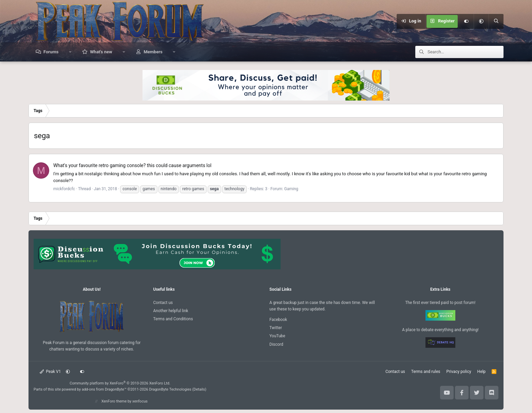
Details (199, 389)
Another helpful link (171, 311)
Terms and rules (426, 372)
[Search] (496, 21)
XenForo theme (114, 401)
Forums (51, 52)
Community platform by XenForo (120, 383)
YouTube (277, 336)
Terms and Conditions (173, 319)
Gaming (291, 189)
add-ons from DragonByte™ (104, 389)
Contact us (163, 303)
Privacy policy (459, 372)
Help (482, 372)
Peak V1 (50, 372)
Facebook (278, 320)
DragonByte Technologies (170, 389)
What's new (101, 52)
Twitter (276, 328)
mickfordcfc (64, 189)
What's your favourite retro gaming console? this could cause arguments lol (132, 165)
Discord (276, 344)
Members (153, 52)
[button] (481, 21)
